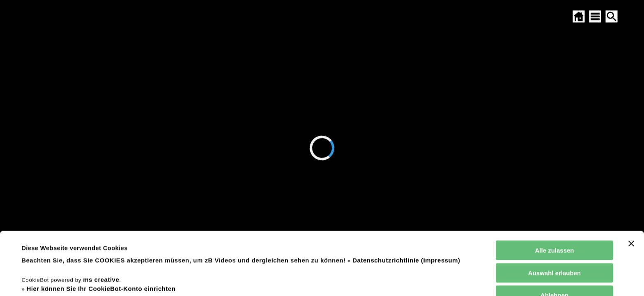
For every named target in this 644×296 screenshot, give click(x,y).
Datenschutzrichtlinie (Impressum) (406, 201)
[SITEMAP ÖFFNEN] (595, 16)
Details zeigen (351, 280)
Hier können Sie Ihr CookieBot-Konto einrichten (101, 230)
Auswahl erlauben (554, 214)
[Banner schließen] (631, 185)
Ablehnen (554, 236)
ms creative (101, 221)
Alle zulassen (554, 191)
